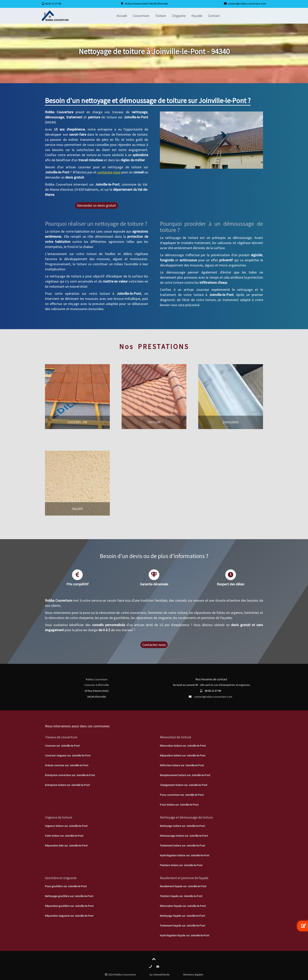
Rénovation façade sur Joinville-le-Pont (183, 906)
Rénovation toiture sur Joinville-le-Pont (183, 746)
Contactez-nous (154, 645)
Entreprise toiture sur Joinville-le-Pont (67, 785)
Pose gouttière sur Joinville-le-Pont (66, 886)
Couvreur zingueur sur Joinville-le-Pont (68, 755)
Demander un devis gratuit (97, 205)
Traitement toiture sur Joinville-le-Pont (182, 846)
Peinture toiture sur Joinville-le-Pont (181, 865)
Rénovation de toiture (176, 737)
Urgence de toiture (59, 817)
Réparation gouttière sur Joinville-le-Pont (69, 906)
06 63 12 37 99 (53, 4)
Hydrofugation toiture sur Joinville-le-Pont (185, 855)
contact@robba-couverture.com (247, 4)
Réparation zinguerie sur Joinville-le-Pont (69, 916)
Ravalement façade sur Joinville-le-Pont (183, 886)
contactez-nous (109, 172)
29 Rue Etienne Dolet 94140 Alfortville (146, 4)
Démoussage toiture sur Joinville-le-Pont (184, 836)
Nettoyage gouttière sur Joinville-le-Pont (69, 896)
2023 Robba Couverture (120, 974)
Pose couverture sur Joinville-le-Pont (182, 795)
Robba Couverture (97, 679)
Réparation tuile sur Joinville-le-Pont (66, 846)
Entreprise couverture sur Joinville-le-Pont (70, 775)
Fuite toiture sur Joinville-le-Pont (64, 836)
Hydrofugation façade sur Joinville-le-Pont (185, 935)
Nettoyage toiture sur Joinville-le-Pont (182, 826)
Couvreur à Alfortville (97, 685)
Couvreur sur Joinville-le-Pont (62, 746)
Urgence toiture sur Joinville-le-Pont (66, 826)
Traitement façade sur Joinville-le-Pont (182, 926)
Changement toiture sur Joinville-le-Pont (184, 785)
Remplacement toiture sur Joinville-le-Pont (185, 775)
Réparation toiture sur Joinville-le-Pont (183, 755)
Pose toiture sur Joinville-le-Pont (179, 805)
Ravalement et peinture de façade (184, 878)
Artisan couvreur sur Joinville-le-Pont (67, 765)
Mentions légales (193, 974)
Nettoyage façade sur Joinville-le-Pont (182, 916)
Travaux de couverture (61, 737)
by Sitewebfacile (160, 974)
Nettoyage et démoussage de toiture (186, 817)
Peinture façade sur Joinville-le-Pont (181, 896)
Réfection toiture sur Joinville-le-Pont (182, 765)
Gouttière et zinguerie (61, 878)
